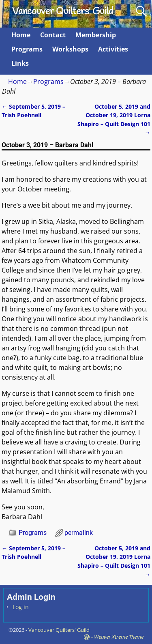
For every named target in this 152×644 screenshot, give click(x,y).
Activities (113, 49)
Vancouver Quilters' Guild (63, 12)
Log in (21, 607)
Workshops (70, 49)
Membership (96, 35)
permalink (79, 533)
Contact (53, 35)
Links (20, 63)
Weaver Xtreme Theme (119, 637)
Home (21, 35)
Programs (27, 49)
